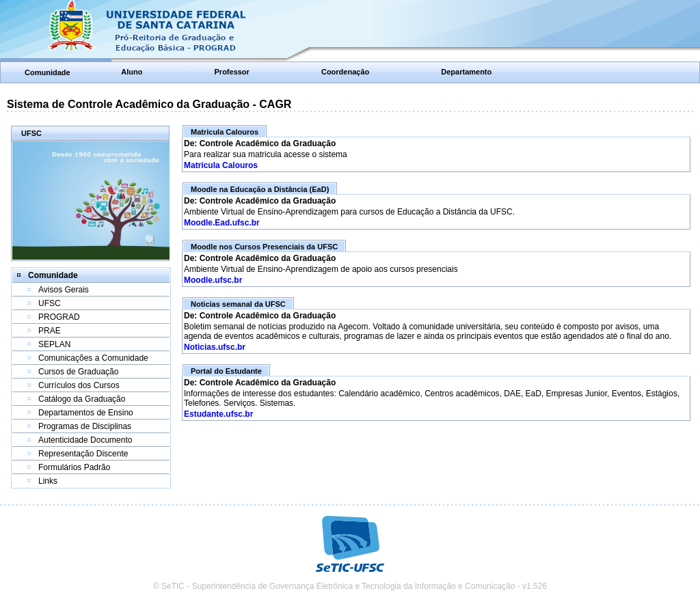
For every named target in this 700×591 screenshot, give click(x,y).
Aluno (132, 72)
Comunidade (48, 72)
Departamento (466, 72)
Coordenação (345, 72)
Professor (232, 72)
